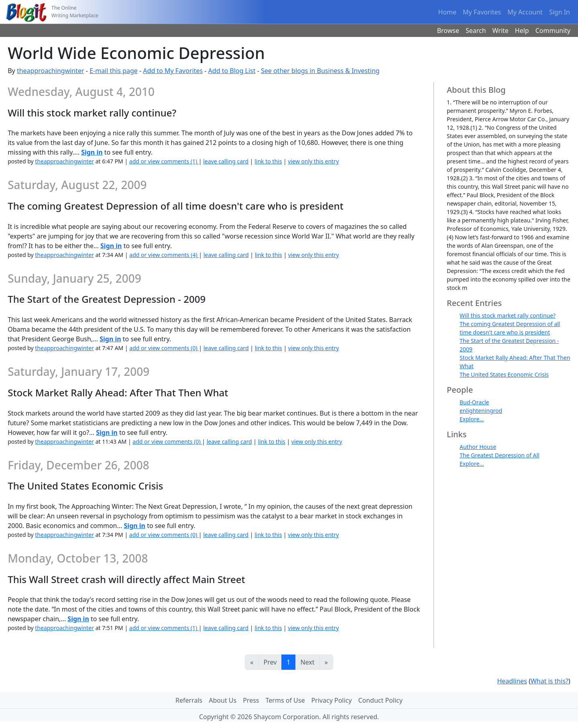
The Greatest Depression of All (500, 455)
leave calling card (226, 161)
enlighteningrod (481, 411)
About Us (223, 700)
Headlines (512, 681)
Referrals (189, 700)
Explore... (472, 419)
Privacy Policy (331, 700)
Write (501, 31)
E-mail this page (114, 71)
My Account (525, 12)
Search (476, 31)
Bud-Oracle (474, 402)
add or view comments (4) (164, 255)
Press (251, 700)
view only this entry (313, 161)
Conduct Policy (380, 700)
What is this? (550, 681)
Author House (478, 447)
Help (522, 31)
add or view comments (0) (164, 348)
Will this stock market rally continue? (508, 315)
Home (448, 12)
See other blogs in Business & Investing (320, 71)
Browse (448, 31)
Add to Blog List (232, 71)
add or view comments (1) (164, 161)
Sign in (92, 152)
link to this (268, 161)
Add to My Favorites (173, 71)
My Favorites (482, 12)
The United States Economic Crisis (504, 374)
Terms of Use (285, 700)
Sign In (560, 12)
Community (553, 31)
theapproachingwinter (51, 71)
